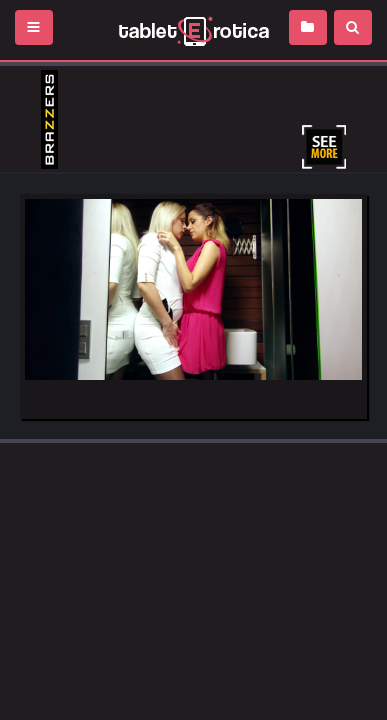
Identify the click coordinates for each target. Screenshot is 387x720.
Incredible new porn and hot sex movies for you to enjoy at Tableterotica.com (193, 30)
